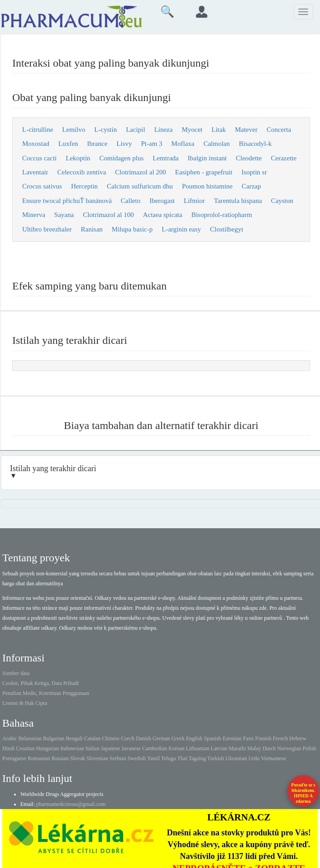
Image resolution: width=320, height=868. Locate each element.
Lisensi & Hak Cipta (25, 703)
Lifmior (194, 201)
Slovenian (97, 758)
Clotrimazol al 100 (108, 215)
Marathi (237, 748)
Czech (128, 738)
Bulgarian (54, 738)
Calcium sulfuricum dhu (140, 186)
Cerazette (284, 158)
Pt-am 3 (151, 144)
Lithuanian (198, 748)
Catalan (93, 738)
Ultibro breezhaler (47, 229)
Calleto (131, 201)
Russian (60, 758)
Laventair (35, 172)
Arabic (10, 738)
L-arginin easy (181, 229)
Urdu (254, 758)
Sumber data (16, 673)
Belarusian (30, 738)
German (161, 738)
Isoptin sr (254, 172)
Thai (182, 758)
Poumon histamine (207, 186)
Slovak (78, 758)
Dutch (269, 748)
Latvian (219, 748)
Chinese (111, 738)
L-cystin (105, 130)
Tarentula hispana (238, 201)
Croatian (25, 748)
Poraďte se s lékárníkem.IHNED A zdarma (303, 793)
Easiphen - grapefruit (204, 172)
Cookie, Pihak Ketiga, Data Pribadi (41, 683)
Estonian (232, 738)
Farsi (248, 738)
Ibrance (97, 144)
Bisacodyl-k (256, 144)
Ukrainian (236, 758)
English (194, 738)
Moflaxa (183, 144)
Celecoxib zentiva (81, 172)
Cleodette (249, 158)
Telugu (169, 758)
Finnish (263, 738)
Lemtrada (165, 158)
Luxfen (68, 144)
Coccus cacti (39, 158)
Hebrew (298, 738)
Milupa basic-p (132, 229)
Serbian (118, 758)
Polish (310, 748)
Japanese (111, 748)
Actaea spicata (163, 215)
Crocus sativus (42, 186)
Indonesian (72, 748)
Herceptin (84, 186)
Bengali (74, 738)
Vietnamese (273, 758)
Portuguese (14, 758)
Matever (246, 130)
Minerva (34, 215)
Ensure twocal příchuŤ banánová (67, 201)
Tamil (153, 758)
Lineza (164, 130)
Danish (143, 738)
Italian (93, 748)
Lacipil (135, 130)
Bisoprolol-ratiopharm (222, 215)
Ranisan (92, 229)
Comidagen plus (121, 158)
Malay (254, 748)
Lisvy (124, 144)
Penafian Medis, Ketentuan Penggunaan (46, 693)
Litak (219, 130)
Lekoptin (78, 158)
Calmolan (216, 144)
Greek (178, 738)
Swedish (137, 758)
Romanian (39, 758)
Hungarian (48, 748)
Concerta (279, 130)
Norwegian (289, 748)
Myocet (192, 130)
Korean (176, 748)
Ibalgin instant (207, 158)
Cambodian (155, 748)
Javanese (131, 748)
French (280, 738)
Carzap (251, 186)
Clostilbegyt (227, 229)
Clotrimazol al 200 (140, 172)
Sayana (64, 215)
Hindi (8, 748)
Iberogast (162, 201)
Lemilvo (74, 130)
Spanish (213, 738)
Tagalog (197, 758)
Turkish (216, 758)
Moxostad (36, 144)
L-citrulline (38, 130)
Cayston (282, 201)
